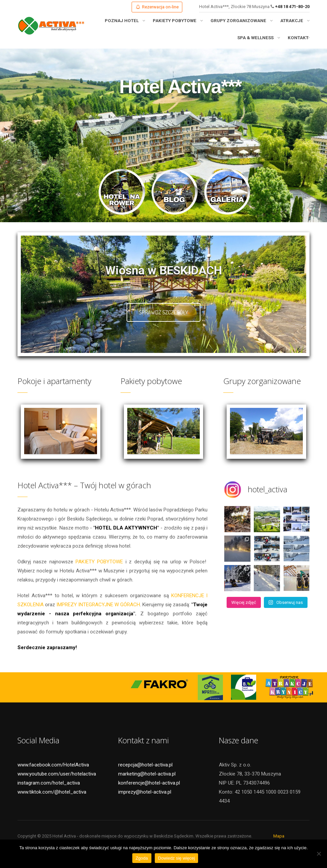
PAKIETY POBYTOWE (99, 569)
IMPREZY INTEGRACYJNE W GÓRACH (98, 612)
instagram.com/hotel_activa (49, 790)
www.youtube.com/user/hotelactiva (57, 781)
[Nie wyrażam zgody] (319, 854)
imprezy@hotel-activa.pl (145, 799)
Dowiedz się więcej (177, 858)
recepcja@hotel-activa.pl (145, 772)
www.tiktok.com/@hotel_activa (52, 799)
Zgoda (142, 858)
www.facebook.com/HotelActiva (53, 772)
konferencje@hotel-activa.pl (149, 790)
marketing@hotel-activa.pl (147, 781)
